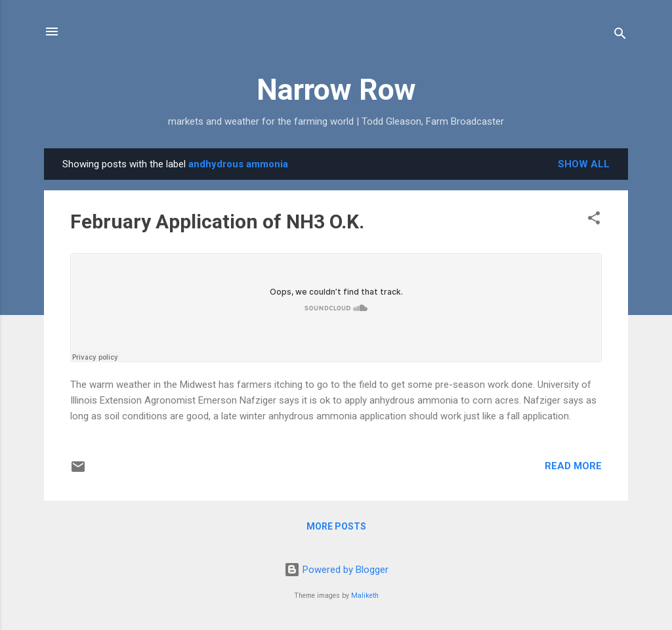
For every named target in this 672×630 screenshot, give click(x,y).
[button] (594, 220)
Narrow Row (336, 90)
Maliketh (365, 596)
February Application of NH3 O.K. (217, 221)
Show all (584, 164)
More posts (336, 526)
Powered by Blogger (336, 570)
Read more (573, 466)
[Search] (620, 36)
